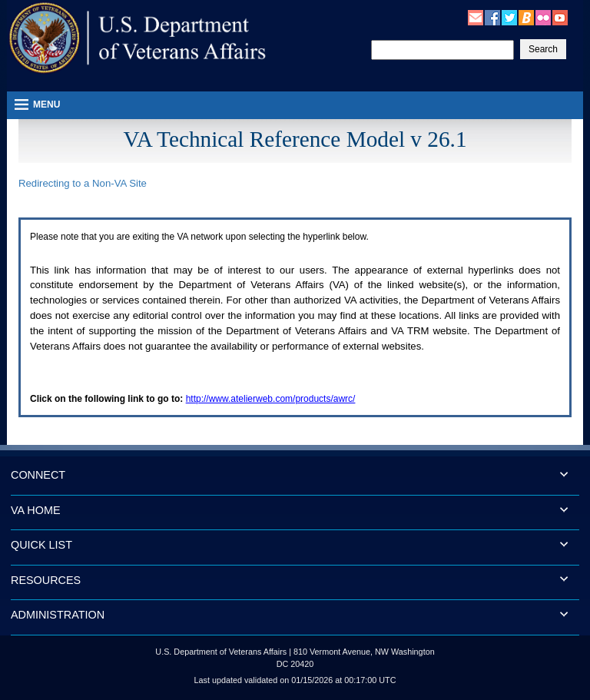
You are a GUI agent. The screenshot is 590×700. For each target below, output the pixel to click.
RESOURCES (46, 580)
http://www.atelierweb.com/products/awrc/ (271, 399)
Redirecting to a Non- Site (83, 183)
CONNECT (38, 475)
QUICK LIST (41, 545)
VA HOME (36, 510)
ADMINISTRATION (58, 615)
